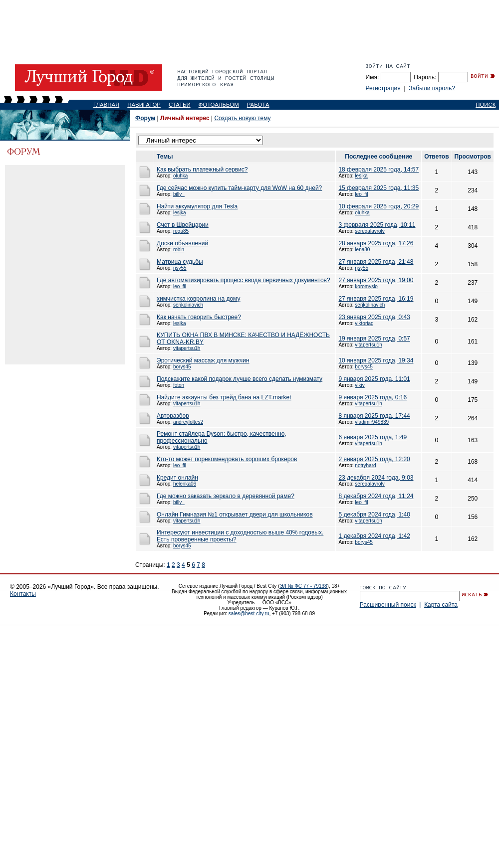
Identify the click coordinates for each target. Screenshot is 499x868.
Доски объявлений (182, 243)
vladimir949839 (372, 422)
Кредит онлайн (177, 478)
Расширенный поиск (388, 605)
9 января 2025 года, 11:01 (374, 379)
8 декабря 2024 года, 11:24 (376, 496)
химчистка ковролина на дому (198, 299)
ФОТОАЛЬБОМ (219, 105)
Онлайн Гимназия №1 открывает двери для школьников (235, 515)
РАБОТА (258, 105)
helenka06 (185, 484)
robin (179, 250)
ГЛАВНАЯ (106, 105)
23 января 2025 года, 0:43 (374, 317)
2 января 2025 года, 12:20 (374, 459)
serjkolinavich (188, 305)
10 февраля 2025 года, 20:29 (378, 206)
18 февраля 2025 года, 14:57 (378, 170)
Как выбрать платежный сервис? (202, 170)
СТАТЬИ (180, 105)
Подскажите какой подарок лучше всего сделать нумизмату (240, 379)
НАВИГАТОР (144, 105)
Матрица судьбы (180, 262)
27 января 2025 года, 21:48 (376, 262)
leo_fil (361, 194)
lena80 (362, 250)
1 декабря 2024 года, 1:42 (374, 536)
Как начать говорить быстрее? (199, 317)
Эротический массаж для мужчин (203, 360)
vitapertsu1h (187, 348)
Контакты (23, 594)
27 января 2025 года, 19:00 (376, 280)
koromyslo (366, 286)
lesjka (361, 176)
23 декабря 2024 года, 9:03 (376, 478)
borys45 (182, 367)
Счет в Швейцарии (183, 225)
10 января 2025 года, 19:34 (376, 360)
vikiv (360, 385)
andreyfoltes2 (188, 422)
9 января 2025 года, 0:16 (373, 397)
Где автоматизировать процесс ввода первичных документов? (244, 280)
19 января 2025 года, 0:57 (374, 339)
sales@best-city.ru (249, 613)
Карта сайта (441, 605)
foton (179, 385)
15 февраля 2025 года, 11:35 (378, 188)
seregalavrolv (370, 231)
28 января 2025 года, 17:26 (376, 243)
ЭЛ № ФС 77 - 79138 (303, 586)
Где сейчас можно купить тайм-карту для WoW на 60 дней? (239, 188)
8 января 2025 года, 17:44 (374, 416)
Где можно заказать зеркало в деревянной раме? (226, 496)
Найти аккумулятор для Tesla (197, 206)
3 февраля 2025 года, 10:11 (377, 225)
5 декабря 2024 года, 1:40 (374, 515)
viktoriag (364, 323)
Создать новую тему (242, 118)
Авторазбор (173, 416)
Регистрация (383, 88)
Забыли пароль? (432, 88)
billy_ (179, 194)
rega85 (181, 231)
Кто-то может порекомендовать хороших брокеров (227, 459)
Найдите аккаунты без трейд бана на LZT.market (224, 397)
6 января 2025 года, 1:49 (373, 437)
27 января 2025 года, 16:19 (376, 299)
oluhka (180, 176)
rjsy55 (180, 268)
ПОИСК (486, 105)
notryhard (365, 465)
